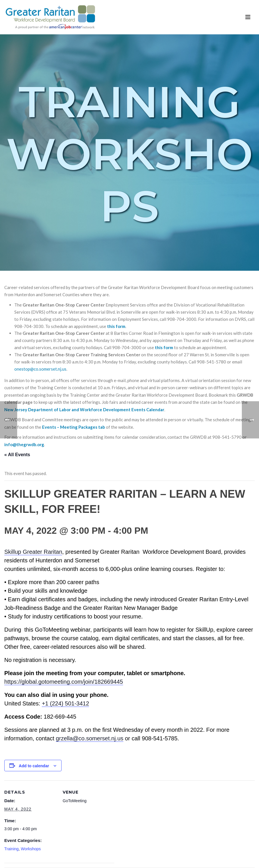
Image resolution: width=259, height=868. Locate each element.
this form (116, 326)
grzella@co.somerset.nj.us (90, 738)
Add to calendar (34, 766)
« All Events (17, 455)
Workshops (31, 849)
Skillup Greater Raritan (33, 552)
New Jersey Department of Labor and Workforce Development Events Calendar (84, 410)
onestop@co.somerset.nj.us (40, 369)
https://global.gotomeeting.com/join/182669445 (64, 682)
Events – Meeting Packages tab (74, 427)
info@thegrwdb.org (24, 444)
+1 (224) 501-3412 (65, 703)
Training (11, 849)
